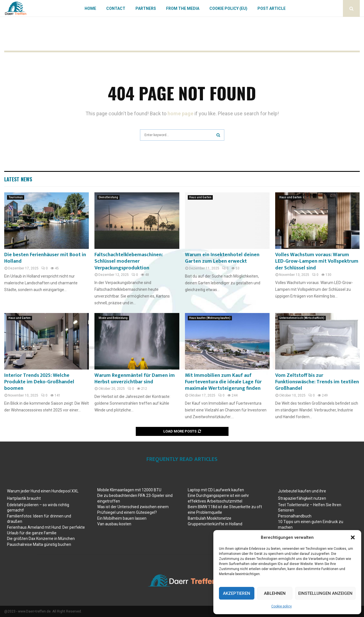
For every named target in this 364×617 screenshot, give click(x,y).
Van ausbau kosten (114, 524)
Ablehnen (275, 593)
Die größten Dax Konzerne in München (41, 539)
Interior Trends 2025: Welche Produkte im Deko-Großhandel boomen (39, 382)
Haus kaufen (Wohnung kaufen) (210, 318)
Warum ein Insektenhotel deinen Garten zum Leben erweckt (222, 258)
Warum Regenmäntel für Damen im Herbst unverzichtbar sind (135, 379)
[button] (353, 537)
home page (180, 113)
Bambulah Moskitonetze (210, 518)
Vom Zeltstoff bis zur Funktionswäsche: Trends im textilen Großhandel (317, 382)
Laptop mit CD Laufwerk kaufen (216, 490)
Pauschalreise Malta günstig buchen (39, 544)
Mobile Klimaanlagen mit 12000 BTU (129, 490)
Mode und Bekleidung (113, 318)
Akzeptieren (237, 593)
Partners (146, 8)
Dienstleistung (108, 197)
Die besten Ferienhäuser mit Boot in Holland (45, 258)
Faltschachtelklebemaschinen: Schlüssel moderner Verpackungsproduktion (129, 261)
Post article (272, 8)
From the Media (183, 8)
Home (90, 8)
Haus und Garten (200, 197)
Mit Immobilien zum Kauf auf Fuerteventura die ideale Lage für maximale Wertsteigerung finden (223, 382)
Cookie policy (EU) (228, 8)
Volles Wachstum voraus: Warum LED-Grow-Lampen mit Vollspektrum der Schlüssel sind (317, 261)
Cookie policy (282, 606)
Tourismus (16, 197)
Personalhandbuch (295, 516)
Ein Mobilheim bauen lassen (122, 518)
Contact (116, 8)
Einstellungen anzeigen (325, 593)
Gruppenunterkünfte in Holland (215, 524)
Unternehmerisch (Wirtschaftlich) (302, 318)
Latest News (18, 179)
